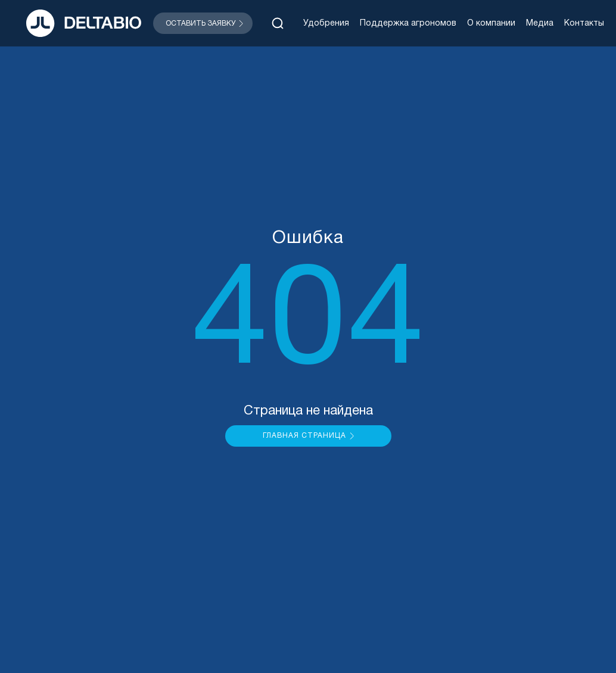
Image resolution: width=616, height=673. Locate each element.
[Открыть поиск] (278, 23)
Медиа (540, 24)
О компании (491, 24)
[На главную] (84, 23)
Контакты (584, 24)
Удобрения (326, 24)
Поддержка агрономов (408, 24)
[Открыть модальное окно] (203, 23)
